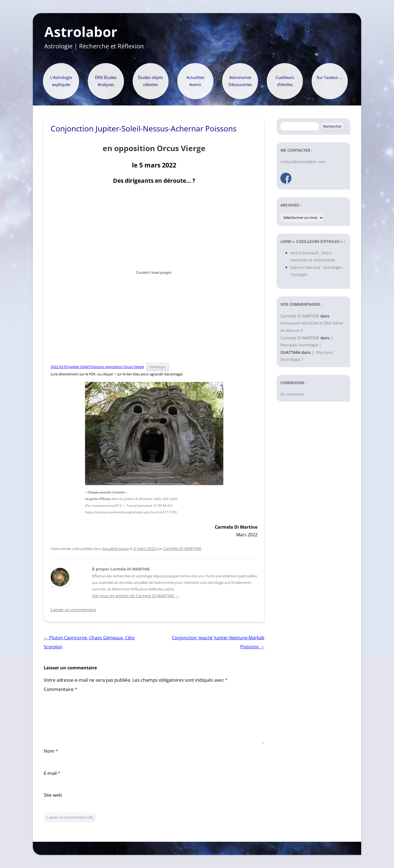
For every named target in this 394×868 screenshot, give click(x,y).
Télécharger (157, 367)
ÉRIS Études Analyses (106, 81)
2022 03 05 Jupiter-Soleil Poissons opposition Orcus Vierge (97, 367)
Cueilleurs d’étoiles (285, 81)
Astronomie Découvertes (240, 81)
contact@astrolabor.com (303, 162)
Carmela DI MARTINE (182, 548)
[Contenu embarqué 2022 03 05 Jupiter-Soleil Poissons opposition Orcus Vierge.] (154, 272)
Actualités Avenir (195, 81)
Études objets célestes (150, 81)
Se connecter (292, 394)
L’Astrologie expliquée (61, 81)
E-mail (52, 773)
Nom (51, 751)
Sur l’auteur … (330, 77)
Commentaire (60, 689)
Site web (53, 795)
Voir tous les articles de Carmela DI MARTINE (135, 596)
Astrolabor (81, 32)
